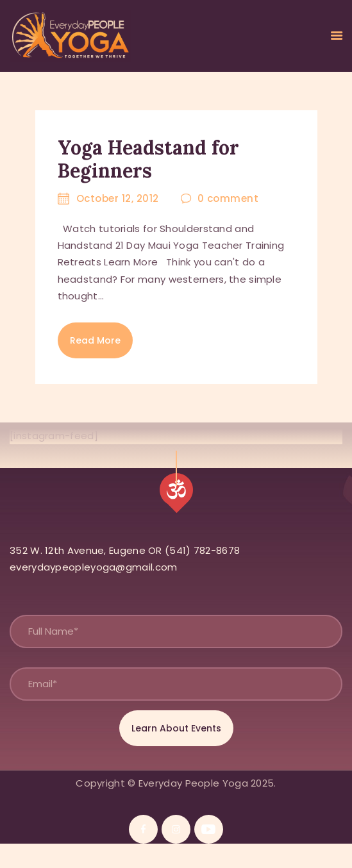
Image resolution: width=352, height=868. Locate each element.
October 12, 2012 (118, 198)
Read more (95, 340)
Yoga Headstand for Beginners (148, 159)
